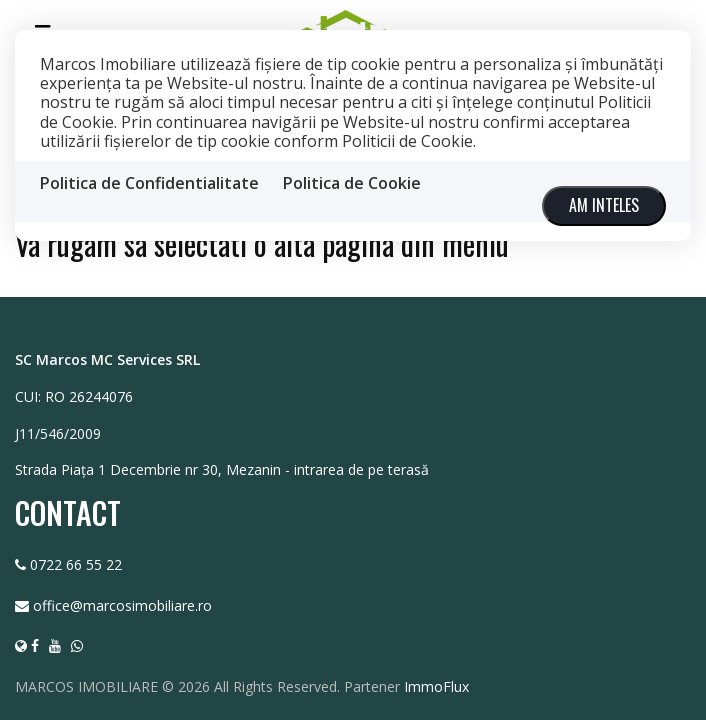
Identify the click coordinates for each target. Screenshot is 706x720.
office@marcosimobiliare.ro (122, 604)
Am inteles (604, 205)
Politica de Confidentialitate (149, 183)
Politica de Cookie (352, 183)
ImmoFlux (436, 685)
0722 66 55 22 (76, 563)
